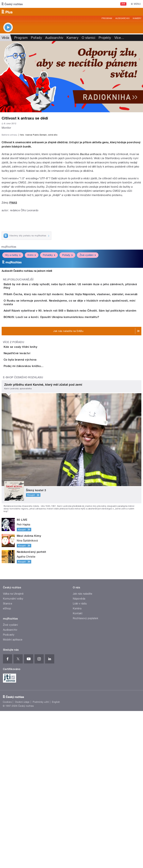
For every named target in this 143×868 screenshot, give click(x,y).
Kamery (137, 18)
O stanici (88, 38)
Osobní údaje (22, 859)
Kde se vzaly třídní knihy (34, 466)
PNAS (13, 283)
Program (107, 18)
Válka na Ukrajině (13, 751)
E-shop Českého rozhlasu (23, 534)
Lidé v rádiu (80, 761)
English (56, 859)
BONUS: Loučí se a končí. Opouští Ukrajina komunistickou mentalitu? (65, 427)
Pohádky (49, 335)
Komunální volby (13, 756)
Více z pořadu (14, 462)
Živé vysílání (88, 335)
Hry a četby (13, 335)
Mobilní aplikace (13, 797)
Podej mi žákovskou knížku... (37, 514)
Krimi (32, 335)
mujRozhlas (9, 327)
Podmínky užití (41, 859)
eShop (7, 765)
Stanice (8, 761)
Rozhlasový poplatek (85, 775)
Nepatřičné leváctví (30, 482)
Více (119, 38)
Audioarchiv (122, 18)
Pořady (36, 38)
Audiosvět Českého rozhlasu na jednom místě (27, 351)
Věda (6, 38)
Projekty (105, 38)
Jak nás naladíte (83, 751)
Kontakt (78, 770)
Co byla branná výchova (33, 498)
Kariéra (77, 765)
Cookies (7, 859)
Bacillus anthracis (90, 234)
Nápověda (79, 756)
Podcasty (9, 792)
